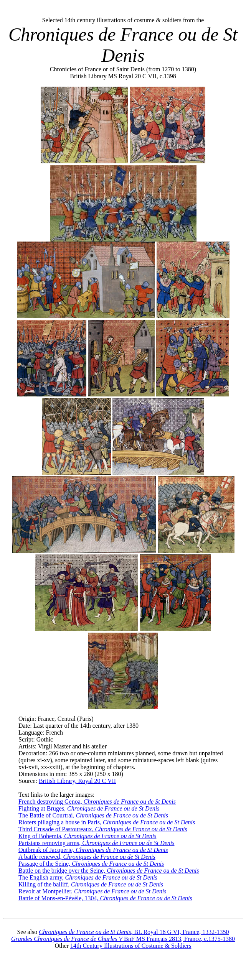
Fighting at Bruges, (89, 808)
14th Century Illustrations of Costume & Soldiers (131, 946)
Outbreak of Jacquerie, (93, 850)
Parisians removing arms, (96, 843)
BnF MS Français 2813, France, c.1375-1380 (123, 939)
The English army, (88, 877)
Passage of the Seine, (91, 864)
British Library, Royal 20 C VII (77, 781)
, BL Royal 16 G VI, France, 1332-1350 (134, 932)
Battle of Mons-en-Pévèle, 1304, (105, 898)
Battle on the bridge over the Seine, (109, 871)
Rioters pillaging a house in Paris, (107, 822)
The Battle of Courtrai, (93, 815)
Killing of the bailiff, (91, 884)
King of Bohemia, (87, 836)
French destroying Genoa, (97, 802)
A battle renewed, (87, 857)
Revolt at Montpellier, (92, 891)
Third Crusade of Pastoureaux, (103, 829)
